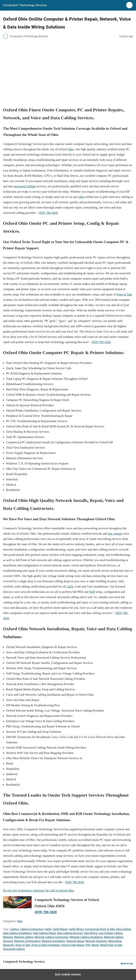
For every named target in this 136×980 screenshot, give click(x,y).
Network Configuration (27, 941)
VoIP (92, 592)
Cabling (14, 929)
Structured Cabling (14, 949)
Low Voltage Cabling (111, 933)
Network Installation (53, 941)
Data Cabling (123, 929)
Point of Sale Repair (73, 945)
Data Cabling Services (70, 933)
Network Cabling (24, 937)
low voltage (115, 534)
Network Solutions (96, 941)
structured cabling (25, 186)
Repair (95, 945)
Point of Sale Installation (46, 945)
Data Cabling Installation (17, 933)
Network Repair (75, 941)
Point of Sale (124, 294)
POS (88, 945)
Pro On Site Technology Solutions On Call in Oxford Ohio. (39, 890)
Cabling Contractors (32, 929)
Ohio (71, 149)
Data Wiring (91, 933)
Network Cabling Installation (86, 937)
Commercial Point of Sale (100, 929)
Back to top (127, 963)
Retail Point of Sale (111, 945)
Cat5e (70, 587)
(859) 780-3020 (48, 213)
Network (8, 937)
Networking (115, 941)
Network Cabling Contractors (52, 937)
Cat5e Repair (60, 929)
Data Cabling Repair (44, 933)
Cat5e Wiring (76, 929)
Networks (9, 945)
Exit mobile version (68, 974)
